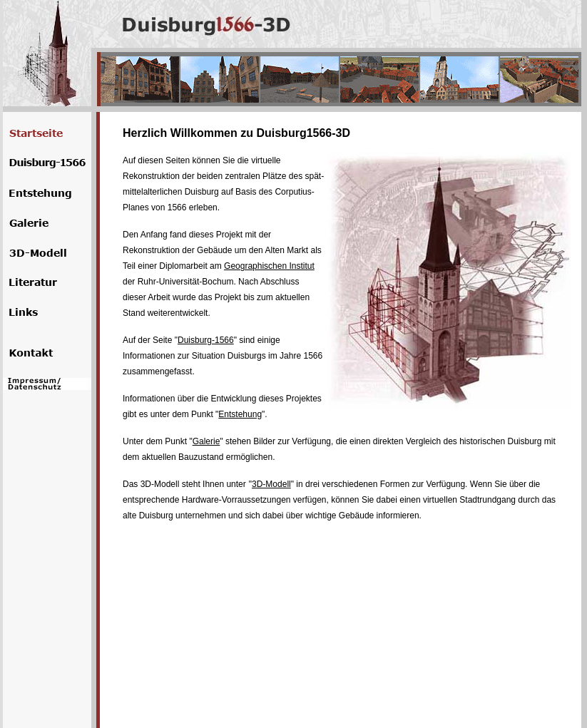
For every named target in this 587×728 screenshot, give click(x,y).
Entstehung (240, 414)
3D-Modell (271, 484)
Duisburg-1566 (206, 340)
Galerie (206, 441)
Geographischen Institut (269, 266)
